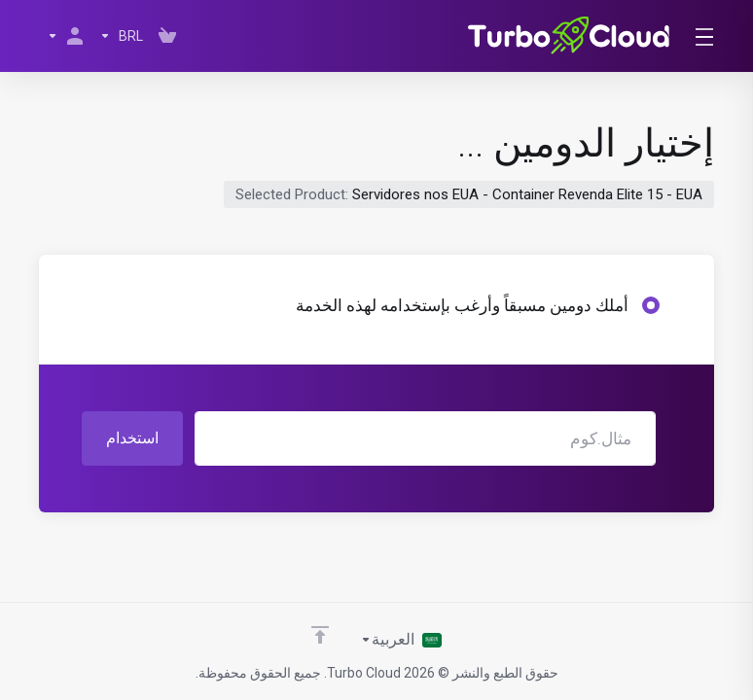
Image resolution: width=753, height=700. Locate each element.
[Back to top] (319, 635)
